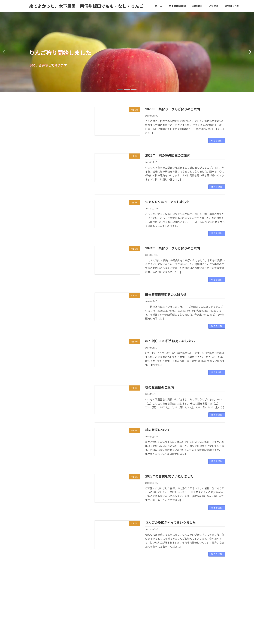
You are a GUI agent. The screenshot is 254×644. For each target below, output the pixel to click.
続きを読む (217, 141)
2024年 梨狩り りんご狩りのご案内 (173, 248)
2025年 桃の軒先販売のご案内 (168, 155)
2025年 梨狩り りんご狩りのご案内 (173, 109)
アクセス (87, 588)
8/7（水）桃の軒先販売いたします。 (171, 341)
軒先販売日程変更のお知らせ (166, 295)
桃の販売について (158, 430)
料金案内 (72, 588)
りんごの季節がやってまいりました (170, 523)
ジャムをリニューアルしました (167, 202)
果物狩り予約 (104, 588)
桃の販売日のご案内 (159, 387)
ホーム (36, 588)
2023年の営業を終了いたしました (169, 476)
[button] (120, 89)
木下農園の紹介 (53, 588)
